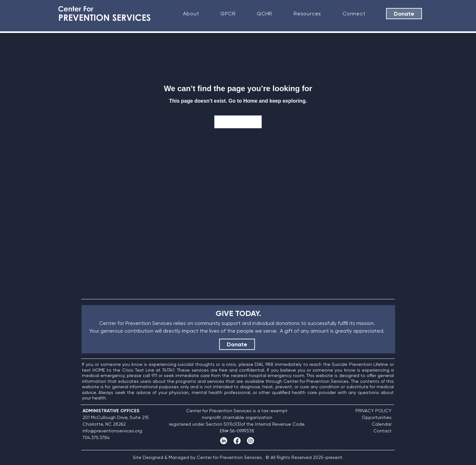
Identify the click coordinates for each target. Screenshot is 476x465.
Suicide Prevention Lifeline (360, 364)
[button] (191, 14)
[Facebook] (237, 441)
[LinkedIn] (224, 441)
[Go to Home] (238, 122)
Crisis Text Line (138, 370)
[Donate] (404, 14)
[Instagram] (250, 441)
